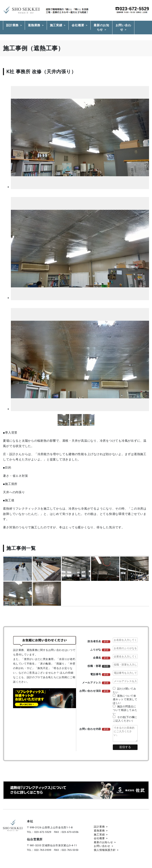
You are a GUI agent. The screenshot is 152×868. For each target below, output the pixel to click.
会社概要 (78, 25)
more (63, 420)
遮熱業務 (34, 25)
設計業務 (12, 25)
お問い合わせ (123, 28)
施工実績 (56, 25)
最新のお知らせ (101, 28)
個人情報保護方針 (105, 850)
